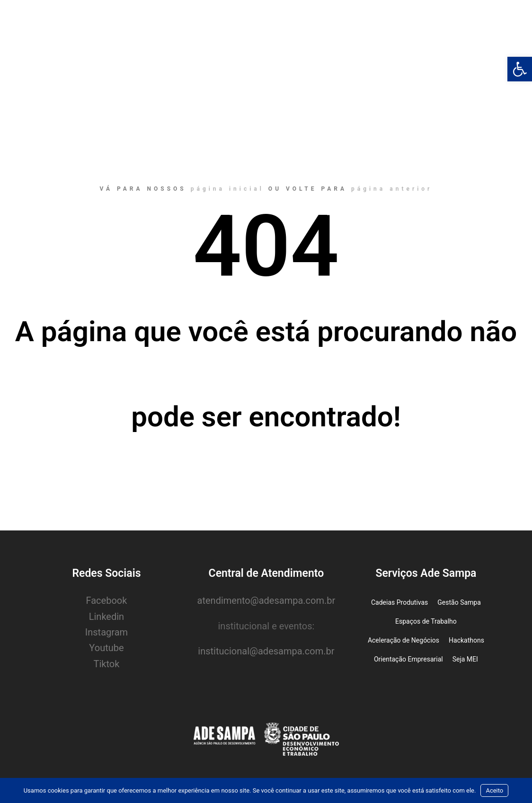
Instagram (106, 632)
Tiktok (107, 664)
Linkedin (106, 617)
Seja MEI (465, 659)
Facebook (107, 600)
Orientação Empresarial (408, 659)
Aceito (494, 790)
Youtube (106, 648)
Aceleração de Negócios (403, 640)
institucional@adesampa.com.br (266, 651)
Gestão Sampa (459, 602)
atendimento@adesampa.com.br (266, 600)
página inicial (227, 189)
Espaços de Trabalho (426, 621)
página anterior (392, 189)
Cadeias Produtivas (399, 602)
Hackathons (466, 640)
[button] (520, 69)
